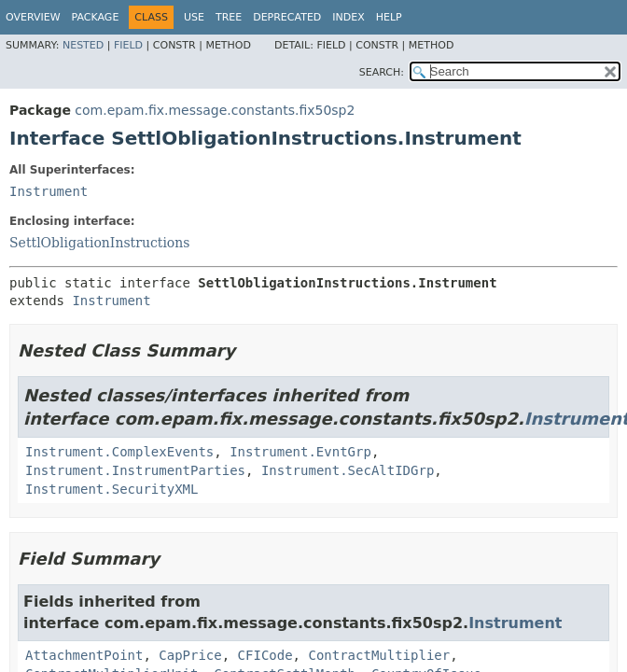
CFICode (265, 655)
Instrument (49, 191)
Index (348, 17)
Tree (229, 17)
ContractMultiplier (379, 655)
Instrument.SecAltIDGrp (348, 470)
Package (96, 17)
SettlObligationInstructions (100, 243)
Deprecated (287, 17)
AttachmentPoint (84, 655)
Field (128, 45)
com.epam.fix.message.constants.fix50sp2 (215, 110)
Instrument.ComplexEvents (119, 452)
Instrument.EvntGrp (300, 452)
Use (194, 17)
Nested (83, 45)
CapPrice (190, 655)
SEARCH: (382, 72)
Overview (33, 17)
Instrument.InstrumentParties (135, 470)
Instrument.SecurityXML (111, 489)
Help (389, 17)
